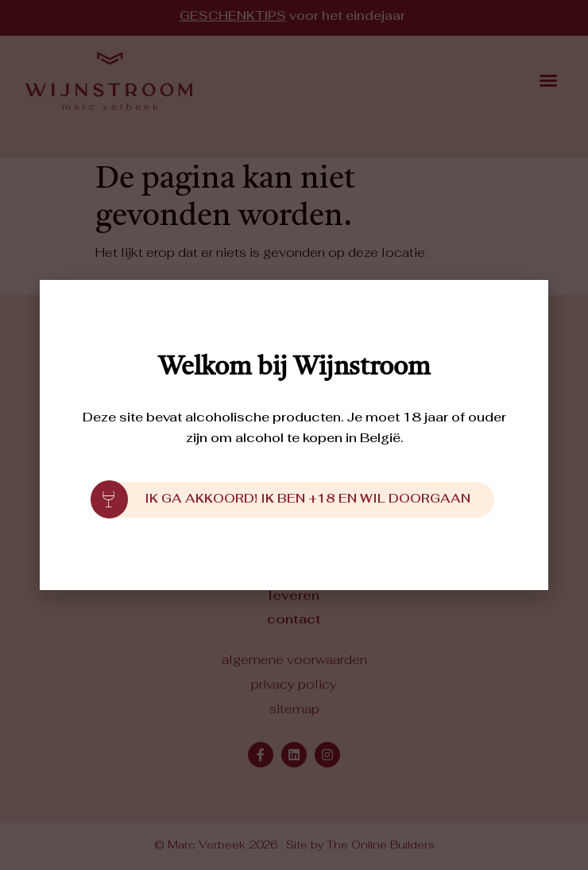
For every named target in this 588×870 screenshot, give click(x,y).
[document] (294, 435)
